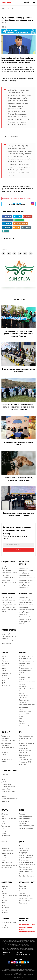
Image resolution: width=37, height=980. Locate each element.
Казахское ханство (25, 741)
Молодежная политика (27, 661)
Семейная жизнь (7, 858)
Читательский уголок (8, 853)
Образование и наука (27, 882)
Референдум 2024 (25, 726)
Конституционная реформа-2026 (25, 713)
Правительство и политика (25, 678)
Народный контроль (8, 748)
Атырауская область (8, 578)
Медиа (4, 833)
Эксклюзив (5, 908)
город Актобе (6, 585)
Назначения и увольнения (24, 697)
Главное (22, 721)
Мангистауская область (9, 573)
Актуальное (5, 664)
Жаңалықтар (12, 9)
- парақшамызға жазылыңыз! (17, 204)
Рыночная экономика (8, 741)
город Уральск (6, 571)
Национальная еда (25, 819)
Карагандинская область (27, 578)
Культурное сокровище (9, 787)
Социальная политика (26, 675)
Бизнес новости (7, 759)
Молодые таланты (25, 848)
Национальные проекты (27, 705)
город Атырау (6, 580)
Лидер (4, 889)
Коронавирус (6, 927)
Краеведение (24, 748)
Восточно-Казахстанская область (9, 640)
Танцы (4, 817)
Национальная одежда (27, 826)
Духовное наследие (9, 771)
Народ (21, 719)
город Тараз (23, 615)
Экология (4, 913)
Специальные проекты (27, 858)
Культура (5, 810)
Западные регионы (9, 562)
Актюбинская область (9, 583)
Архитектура (6, 836)
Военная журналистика (9, 865)
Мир (3, 659)
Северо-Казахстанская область (9, 611)
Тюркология (23, 746)
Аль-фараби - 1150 (25, 762)
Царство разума (25, 896)
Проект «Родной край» (27, 855)
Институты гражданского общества (27, 688)
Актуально (23, 652)
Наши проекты (6, 673)
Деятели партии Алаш (26, 743)
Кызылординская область (25, 623)
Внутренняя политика (26, 656)
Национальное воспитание (24, 822)
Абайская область (7, 643)
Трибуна (22, 724)
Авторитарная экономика (6, 744)
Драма (4, 782)
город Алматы (24, 598)
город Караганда (25, 576)
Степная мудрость (7, 784)
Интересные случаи (8, 863)
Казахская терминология (10, 896)
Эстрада (4, 831)
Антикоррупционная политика (8, 751)
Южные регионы (25, 594)
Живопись (5, 814)
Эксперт (4, 676)
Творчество (5, 775)
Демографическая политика (25, 672)
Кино (3, 824)
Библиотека (5, 794)
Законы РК (23, 703)
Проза (3, 780)
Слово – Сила (6, 789)
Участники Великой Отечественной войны (26, 871)
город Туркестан (25, 612)
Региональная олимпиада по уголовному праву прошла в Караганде (19, 514)
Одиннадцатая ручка (8, 792)
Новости (5, 652)
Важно (22, 732)
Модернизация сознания (9, 799)
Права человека (24, 700)
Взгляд (4, 905)
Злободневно (7, 882)
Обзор (3, 903)
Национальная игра (26, 817)
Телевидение (6, 826)
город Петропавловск (8, 607)
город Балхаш (24, 588)
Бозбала (4, 846)
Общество (5, 661)
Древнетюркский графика (25, 756)
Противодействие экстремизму (7, 892)
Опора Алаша (6, 801)
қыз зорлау (6, 199)
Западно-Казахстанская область (9, 567)
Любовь (4, 856)
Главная (4, 9)
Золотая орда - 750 (25, 760)
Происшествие (6, 685)
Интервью (5, 668)
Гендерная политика (26, 668)
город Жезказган (25, 583)
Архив (3, 683)
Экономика (6, 732)
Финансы (4, 762)
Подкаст (4, 900)
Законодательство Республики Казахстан (27, 875)
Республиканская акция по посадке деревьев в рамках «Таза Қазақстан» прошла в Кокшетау (19, 334)
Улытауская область (26, 580)
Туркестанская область (27, 610)
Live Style (5, 842)
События (4, 898)
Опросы (4, 681)
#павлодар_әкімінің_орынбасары (21, 199)
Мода (3, 860)
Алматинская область (26, 600)
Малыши (22, 846)
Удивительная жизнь (26, 898)
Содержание (23, 903)
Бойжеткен (5, 848)
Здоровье (5, 886)
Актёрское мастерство (9, 819)
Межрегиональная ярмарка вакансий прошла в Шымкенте (18, 370)
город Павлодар (7, 603)
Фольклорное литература (24, 852)
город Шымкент (24, 607)
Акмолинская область (26, 571)
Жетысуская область (26, 605)
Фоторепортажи (7, 868)
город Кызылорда (25, 619)
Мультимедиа (6, 678)
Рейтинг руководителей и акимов (27, 683)
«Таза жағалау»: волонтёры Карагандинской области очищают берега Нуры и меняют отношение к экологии (19, 407)
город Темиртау (24, 585)
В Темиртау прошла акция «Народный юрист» (19, 444)
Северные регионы (8, 594)
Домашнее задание (8, 851)
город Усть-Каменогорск (10, 637)
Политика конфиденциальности (23, 954)
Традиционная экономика (6, 737)
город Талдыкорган (26, 603)
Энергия (22, 894)
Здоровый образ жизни (9, 923)
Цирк (3, 829)
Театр (3, 821)
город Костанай (7, 598)
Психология (23, 886)
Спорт (3, 666)
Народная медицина (8, 925)
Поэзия (4, 777)
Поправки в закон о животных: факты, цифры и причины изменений (18, 479)
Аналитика (5, 757)
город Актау (5, 575)
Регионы (4, 910)
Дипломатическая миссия (25, 708)
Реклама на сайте (6, 954)
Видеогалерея (24, 860)
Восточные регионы (9, 630)
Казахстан (5, 656)
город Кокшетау (24, 573)
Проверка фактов (25, 867)
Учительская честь (25, 901)
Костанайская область (9, 600)
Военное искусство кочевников (26, 752)
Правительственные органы (26, 692)
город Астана (24, 568)
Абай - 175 (22, 765)
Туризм (4, 755)
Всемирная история (26, 739)
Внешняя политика (25, 659)
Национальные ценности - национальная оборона (27, 864)
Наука (21, 891)
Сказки (4, 796)
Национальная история (27, 736)
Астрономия (23, 889)
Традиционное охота (26, 828)
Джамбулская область (26, 617)
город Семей (6, 634)
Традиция (22, 814)
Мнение (4, 671)
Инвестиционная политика (25, 665)
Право (21, 716)
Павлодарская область (9, 605)
